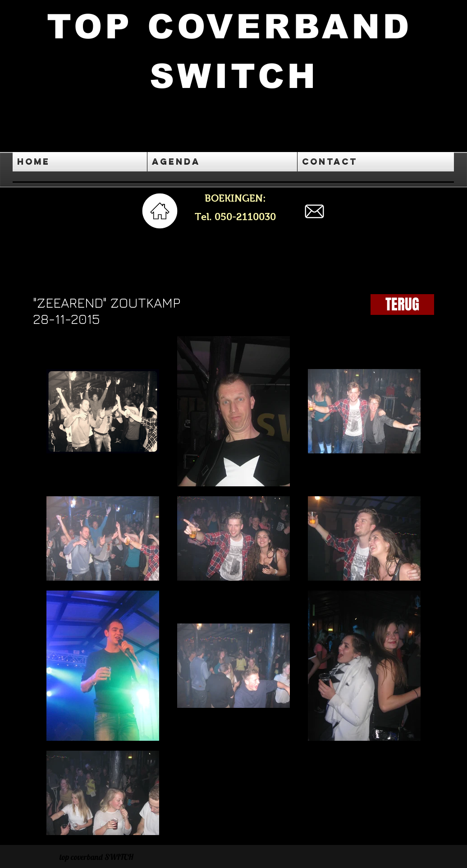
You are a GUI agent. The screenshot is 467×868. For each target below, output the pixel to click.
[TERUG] (402, 305)
